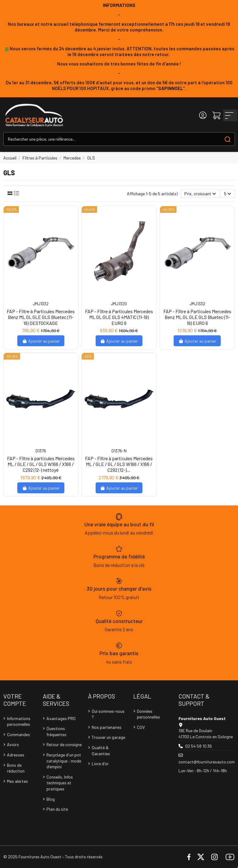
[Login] (203, 115)
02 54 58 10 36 (199, 746)
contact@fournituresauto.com (207, 762)
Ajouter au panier (41, 341)
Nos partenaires (107, 727)
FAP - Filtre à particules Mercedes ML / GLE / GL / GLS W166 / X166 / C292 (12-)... (119, 464)
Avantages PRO (61, 718)
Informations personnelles (19, 721)
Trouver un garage (108, 737)
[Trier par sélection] (200, 194)
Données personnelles (148, 714)
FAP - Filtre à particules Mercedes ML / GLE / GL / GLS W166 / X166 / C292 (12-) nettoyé (41, 464)
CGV (141, 727)
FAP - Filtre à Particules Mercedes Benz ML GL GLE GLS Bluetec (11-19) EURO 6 (197, 317)
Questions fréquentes (56, 731)
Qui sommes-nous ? (108, 714)
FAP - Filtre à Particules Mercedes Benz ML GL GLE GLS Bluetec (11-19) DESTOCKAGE (41, 317)
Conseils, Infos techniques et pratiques (60, 783)
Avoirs (13, 744)
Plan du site (57, 809)
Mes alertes (17, 781)
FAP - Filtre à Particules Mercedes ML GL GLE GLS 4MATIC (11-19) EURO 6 (119, 317)
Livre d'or (100, 764)
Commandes (19, 734)
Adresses (16, 755)
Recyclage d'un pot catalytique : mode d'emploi (64, 761)
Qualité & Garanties (101, 751)
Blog (51, 799)
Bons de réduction (16, 768)
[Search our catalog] (228, 139)
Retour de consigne (64, 744)
